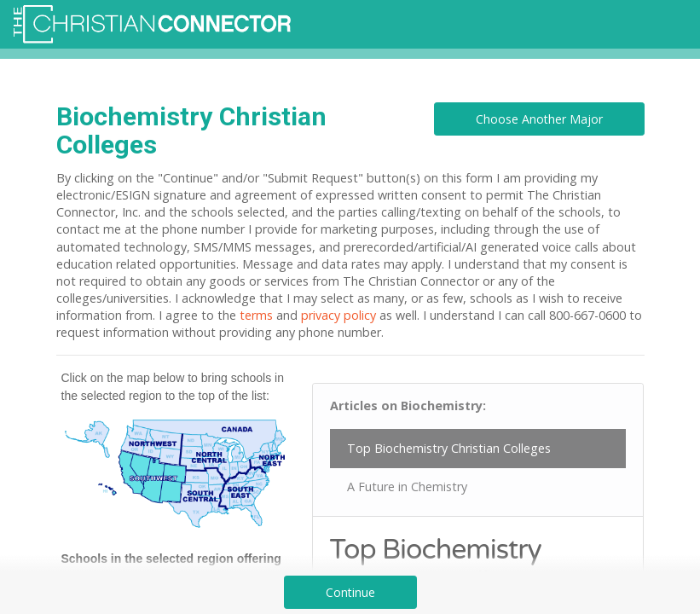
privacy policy (338, 315)
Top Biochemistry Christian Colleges (449, 448)
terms (256, 315)
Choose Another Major (539, 119)
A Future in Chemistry (407, 487)
